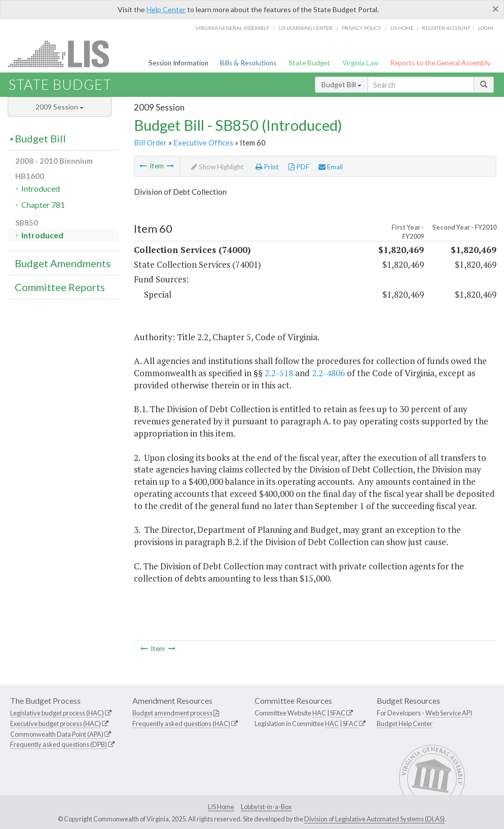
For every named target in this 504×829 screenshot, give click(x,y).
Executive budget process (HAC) (56, 724)
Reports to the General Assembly (440, 63)
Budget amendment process (172, 713)
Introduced (41, 188)
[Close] (496, 9)
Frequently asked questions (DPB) (59, 744)
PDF (299, 167)
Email (331, 167)
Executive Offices (203, 142)
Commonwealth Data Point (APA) (57, 734)
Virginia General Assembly (232, 28)
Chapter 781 (43, 205)
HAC (319, 713)
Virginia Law (360, 63)
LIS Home (221, 807)
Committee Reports (60, 287)
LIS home (402, 28)
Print (267, 167)
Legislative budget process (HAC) (57, 713)
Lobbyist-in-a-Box (266, 807)
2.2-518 (279, 373)
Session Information (178, 63)
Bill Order (150, 142)
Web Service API (449, 713)
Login (486, 28)
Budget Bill (341, 84)
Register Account (446, 28)
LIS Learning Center (306, 28)
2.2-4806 (328, 373)
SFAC (338, 713)
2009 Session (60, 107)
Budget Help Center (405, 724)
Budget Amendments (63, 263)
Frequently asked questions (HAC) (181, 724)
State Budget (309, 63)
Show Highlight (218, 167)
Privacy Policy (362, 28)
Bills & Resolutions (248, 63)
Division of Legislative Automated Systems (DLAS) (374, 819)
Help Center (166, 9)
